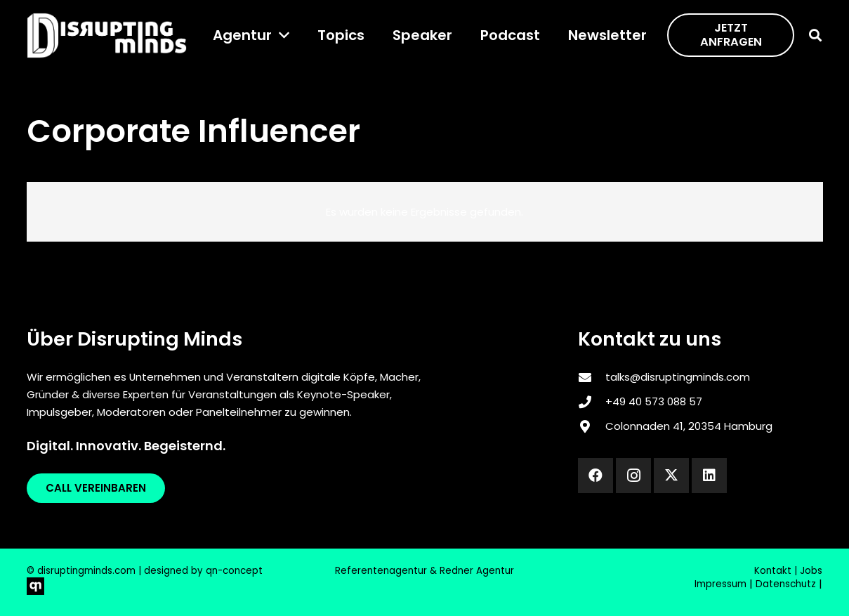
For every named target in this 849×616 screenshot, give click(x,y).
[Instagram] (633, 476)
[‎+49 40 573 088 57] (591, 402)
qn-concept (234, 571)
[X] (671, 476)
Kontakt (773, 571)
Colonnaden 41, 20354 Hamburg (689, 426)
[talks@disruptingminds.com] (591, 377)
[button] (281, 35)
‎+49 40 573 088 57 (654, 401)
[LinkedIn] (709, 476)
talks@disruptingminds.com (678, 377)
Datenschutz (786, 584)
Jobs (811, 571)
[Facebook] (595, 476)
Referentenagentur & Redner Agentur (424, 571)
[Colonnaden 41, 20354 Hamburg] (591, 426)
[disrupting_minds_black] (107, 35)
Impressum (720, 584)
